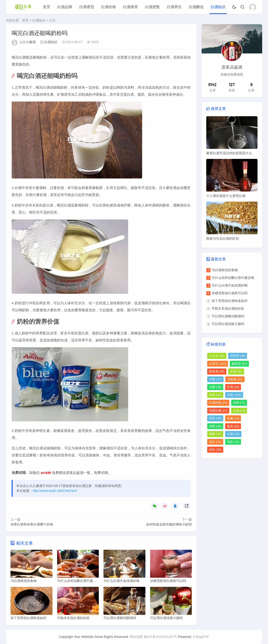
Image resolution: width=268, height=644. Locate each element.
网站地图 (136, 637)
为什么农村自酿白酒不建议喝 (233, 278)
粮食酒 (217, 371)
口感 (239, 411)
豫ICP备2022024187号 (160, 637)
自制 (239, 403)
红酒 (233, 387)
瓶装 (233, 426)
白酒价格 (109, 7)
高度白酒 (218, 411)
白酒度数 (152, 7)
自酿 (215, 387)
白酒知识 (218, 7)
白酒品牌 (65, 7)
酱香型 (239, 364)
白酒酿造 (196, 7)
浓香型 (218, 364)
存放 (236, 371)
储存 (215, 442)
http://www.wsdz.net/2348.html (55, 491)
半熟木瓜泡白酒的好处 (228, 308)
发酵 (215, 426)
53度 (215, 379)
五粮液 (235, 379)
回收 (233, 442)
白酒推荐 (131, 7)
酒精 (215, 434)
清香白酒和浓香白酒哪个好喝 (32, 524)
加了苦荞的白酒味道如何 (230, 301)
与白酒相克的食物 (225, 270)
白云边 (217, 356)
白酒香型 (87, 7)
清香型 (238, 356)
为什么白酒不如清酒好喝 (230, 285)
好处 (215, 450)
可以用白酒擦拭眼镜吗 (228, 316)
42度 (233, 434)
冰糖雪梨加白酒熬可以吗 (230, 293)
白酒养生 (174, 7)
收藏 (233, 418)
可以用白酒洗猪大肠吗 (228, 324)
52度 (234, 395)
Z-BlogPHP (201, 637)
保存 (215, 418)
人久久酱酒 (27, 42)
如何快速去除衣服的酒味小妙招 (169, 524)
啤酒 (215, 395)
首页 (47, 7)
